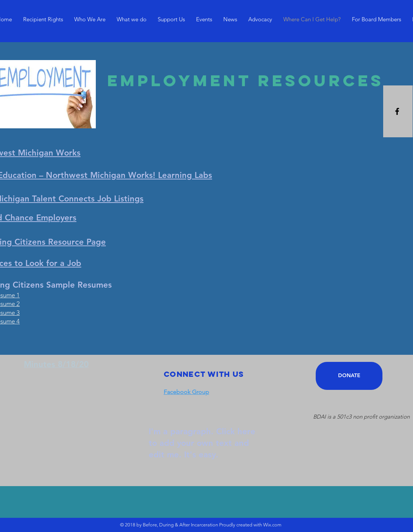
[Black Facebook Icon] (397, 111)
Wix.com (272, 525)
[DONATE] (349, 376)
